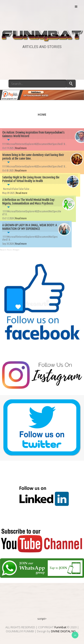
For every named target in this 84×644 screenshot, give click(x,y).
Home (42, 115)
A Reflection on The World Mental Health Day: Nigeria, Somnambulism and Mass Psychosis (29, 202)
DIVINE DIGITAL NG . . (65, 631)
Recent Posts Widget (10, 250)
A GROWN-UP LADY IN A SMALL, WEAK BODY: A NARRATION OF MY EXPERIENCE (30, 227)
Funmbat (60, 627)
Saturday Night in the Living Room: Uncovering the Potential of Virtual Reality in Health (31, 179)
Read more (21, 148)
